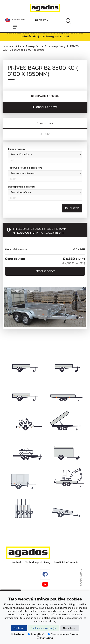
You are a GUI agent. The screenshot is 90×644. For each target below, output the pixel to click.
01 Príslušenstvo (45, 123)
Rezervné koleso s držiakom (25, 168)
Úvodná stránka (12, 46)
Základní (18, 634)
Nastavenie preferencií (64, 634)
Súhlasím (19, 628)
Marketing (45, 638)
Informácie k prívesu (45, 96)
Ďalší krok (72, 208)
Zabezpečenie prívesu (21, 187)
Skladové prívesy (55, 46)
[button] (15, 20)
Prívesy (42, 20)
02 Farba (45, 134)
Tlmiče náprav (16, 149)
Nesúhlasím (70, 628)
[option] (45, 307)
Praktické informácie (66, 562)
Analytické (36, 634)
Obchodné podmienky (37, 562)
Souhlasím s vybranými (44, 628)
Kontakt (16, 562)
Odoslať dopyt (45, 271)
